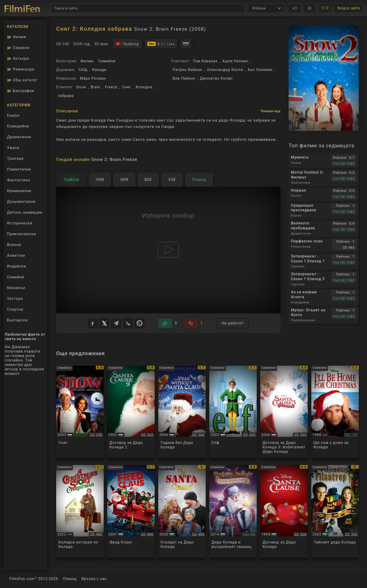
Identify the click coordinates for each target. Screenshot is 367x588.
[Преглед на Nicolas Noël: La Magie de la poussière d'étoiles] (233, 511)
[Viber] (128, 323)
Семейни (107, 61)
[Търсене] (148, 8)
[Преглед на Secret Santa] (335, 511)
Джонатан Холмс (216, 78)
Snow (81, 87)
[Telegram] (116, 323)
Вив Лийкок (184, 78)
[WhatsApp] (139, 323)
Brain (96, 87)
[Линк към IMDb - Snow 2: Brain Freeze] (161, 44)
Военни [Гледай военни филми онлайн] (14, 245)
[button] (294, 8)
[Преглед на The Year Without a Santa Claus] (182, 412)
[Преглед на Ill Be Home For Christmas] (335, 412)
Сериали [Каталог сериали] (18, 48)
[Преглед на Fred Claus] (131, 511)
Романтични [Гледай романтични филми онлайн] (19, 169)
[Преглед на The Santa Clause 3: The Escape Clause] (284, 412)
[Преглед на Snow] (80, 412)
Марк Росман (93, 78)
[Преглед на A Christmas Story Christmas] (80, 511)
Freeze (111, 87)
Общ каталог (22, 80)
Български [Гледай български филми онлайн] (17, 320)
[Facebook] (93, 323)
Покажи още (271, 111)
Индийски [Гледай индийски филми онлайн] (17, 266)
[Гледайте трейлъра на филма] (127, 44)
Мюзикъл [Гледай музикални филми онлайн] (16, 288)
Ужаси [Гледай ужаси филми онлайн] (13, 148)
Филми (87, 61)
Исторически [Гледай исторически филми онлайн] (20, 223)
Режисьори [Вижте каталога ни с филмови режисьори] (21, 69)
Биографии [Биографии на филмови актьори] (21, 91)
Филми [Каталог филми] (17, 37)
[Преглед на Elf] (233, 412)
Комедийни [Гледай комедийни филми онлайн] (18, 126)
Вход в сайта (349, 8)
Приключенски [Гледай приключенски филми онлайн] (22, 234)
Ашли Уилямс (235, 61)
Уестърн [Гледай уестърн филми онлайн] (15, 299)
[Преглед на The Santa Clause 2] (131, 412)
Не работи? (233, 323)
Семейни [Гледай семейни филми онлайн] (16, 277)
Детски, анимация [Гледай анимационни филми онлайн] (25, 212)
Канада (99, 70)
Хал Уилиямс (260, 70)
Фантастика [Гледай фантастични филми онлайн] (18, 180)
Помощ (70, 579)
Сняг (127, 87)
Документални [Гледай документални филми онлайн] (21, 202)
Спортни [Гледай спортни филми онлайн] (15, 309)
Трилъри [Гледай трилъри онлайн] (15, 160)
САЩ (83, 70)
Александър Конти (225, 70)
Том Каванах (205, 61)
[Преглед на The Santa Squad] (182, 511)
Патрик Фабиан (187, 70)
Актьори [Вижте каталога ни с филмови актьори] (18, 58)
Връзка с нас (94, 579)
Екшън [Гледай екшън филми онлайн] (13, 115)
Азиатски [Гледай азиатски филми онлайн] (16, 255)
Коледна (144, 87)
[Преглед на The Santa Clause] (284, 511)
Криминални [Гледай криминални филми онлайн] (19, 191)
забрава (66, 96)
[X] (104, 323)
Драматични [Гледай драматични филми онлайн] (19, 137)
